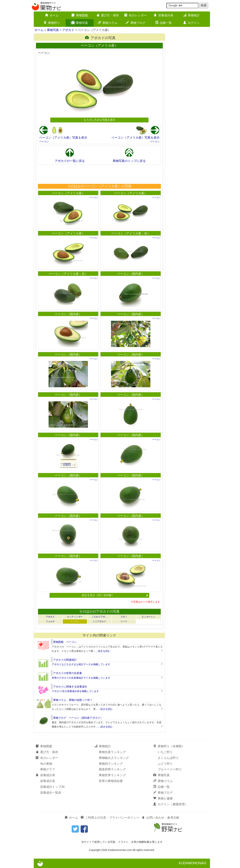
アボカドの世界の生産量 (67, 673)
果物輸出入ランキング (114, 758)
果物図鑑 (80, 15)
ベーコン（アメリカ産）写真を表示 (63, 138)
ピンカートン (148, 617)
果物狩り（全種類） (169, 746)
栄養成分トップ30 (52, 787)
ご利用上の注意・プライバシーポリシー (110, 818)
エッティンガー (75, 617)
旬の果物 (46, 764)
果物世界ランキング (112, 775)
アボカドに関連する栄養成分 (70, 687)
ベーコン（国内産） (131, 274)
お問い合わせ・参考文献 (160, 818)
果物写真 (80, 23)
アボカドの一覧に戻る (70, 161)
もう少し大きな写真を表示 (99, 120)
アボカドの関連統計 (65, 660)
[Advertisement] (99, 174)
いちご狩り (165, 752)
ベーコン (44, 142)
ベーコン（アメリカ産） (68, 193)
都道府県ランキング (112, 769)
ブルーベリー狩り (170, 769)
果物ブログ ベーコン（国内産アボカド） (78, 718)
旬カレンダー (136, 15)
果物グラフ (48, 769)
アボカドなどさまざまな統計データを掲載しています (81, 664)
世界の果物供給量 (111, 781)
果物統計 (191, 15)
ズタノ (124, 617)
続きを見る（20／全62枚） (115, 595)
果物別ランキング (111, 764)
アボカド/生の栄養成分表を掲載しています (75, 691)
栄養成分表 (163, 15)
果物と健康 (163, 798)
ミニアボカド (99, 621)
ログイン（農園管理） (170, 804)
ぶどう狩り (165, 764)
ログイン (191, 23)
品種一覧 (163, 23)
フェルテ (50, 621)
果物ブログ (136, 23)
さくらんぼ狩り (168, 758)
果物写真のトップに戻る (129, 161)
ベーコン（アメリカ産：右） (131, 233)
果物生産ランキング (112, 752)
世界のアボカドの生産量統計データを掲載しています (81, 678)
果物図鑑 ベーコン (65, 642)
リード (124, 621)
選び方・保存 (108, 15)
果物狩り (52, 23)
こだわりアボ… (99, 617)
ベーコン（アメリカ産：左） (68, 274)
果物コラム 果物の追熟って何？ (73, 700)
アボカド (68, 30)
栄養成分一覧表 (51, 793)
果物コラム (108, 23)
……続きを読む (102, 651)
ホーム (52, 15)
